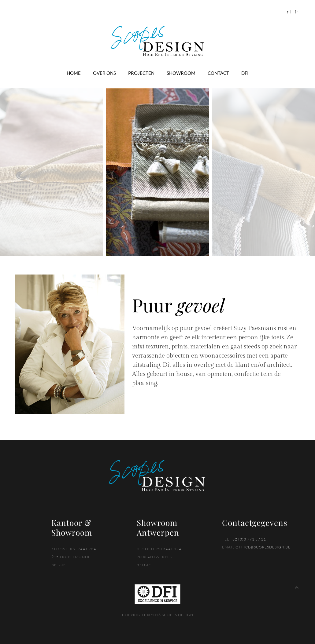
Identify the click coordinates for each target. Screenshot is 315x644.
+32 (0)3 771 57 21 (248, 539)
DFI (245, 73)
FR (296, 12)
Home (74, 73)
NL (289, 12)
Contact (218, 73)
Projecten (141, 73)
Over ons (104, 73)
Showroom (181, 73)
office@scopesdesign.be (263, 547)
